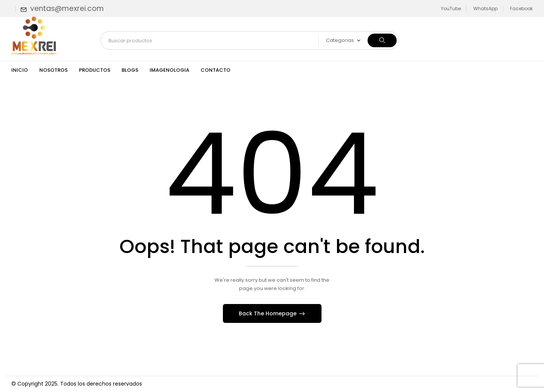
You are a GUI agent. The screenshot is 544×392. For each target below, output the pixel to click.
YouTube (451, 8)
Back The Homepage (268, 313)
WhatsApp (485, 8)
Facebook (521, 8)
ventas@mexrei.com (67, 8)
